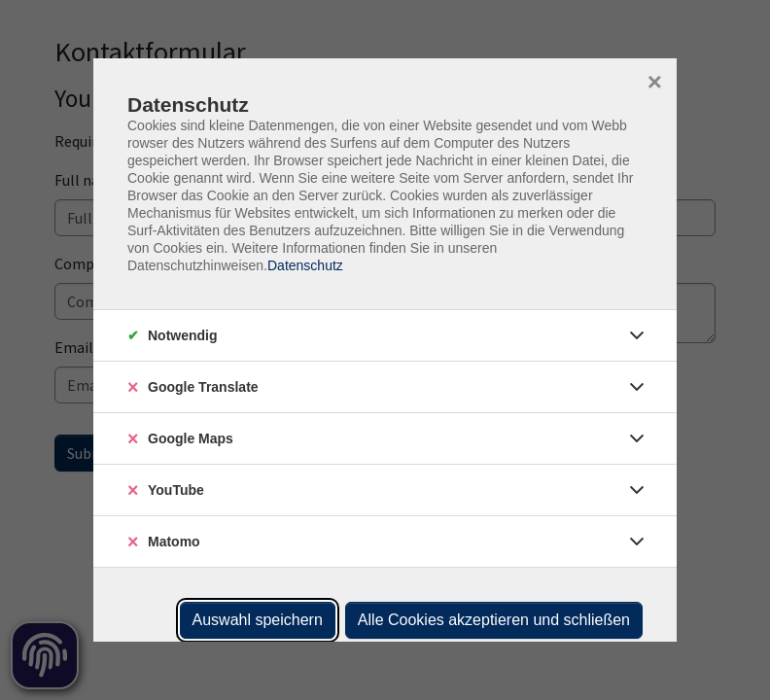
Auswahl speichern (258, 620)
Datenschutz (305, 265)
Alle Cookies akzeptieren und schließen (494, 620)
